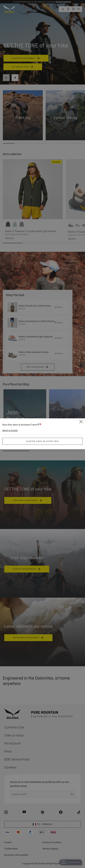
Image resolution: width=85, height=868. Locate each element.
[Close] (81, 422)
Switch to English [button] (10, 430)
